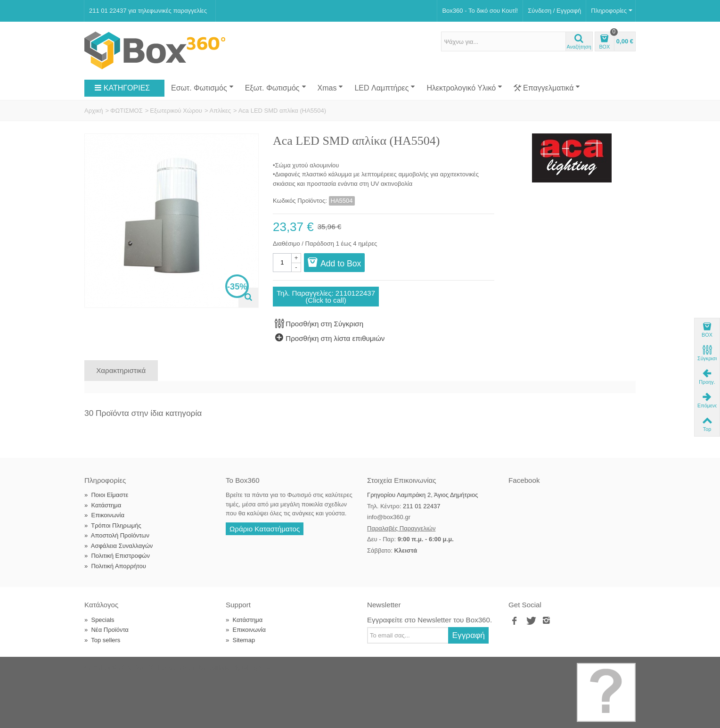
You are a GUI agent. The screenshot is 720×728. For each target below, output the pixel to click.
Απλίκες (220, 111)
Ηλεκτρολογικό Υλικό (464, 88)
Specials (99, 620)
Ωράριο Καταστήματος (265, 529)
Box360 (144, 667)
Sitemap (240, 640)
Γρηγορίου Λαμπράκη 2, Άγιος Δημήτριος (422, 495)
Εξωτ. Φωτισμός (276, 88)
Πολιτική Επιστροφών (117, 556)
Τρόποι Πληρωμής (113, 525)
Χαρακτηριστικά (121, 370)
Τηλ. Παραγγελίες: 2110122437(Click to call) (326, 297)
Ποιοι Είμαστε (106, 495)
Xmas (331, 88)
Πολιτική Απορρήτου (115, 566)
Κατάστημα (103, 505)
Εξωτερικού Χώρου (176, 111)
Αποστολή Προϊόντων (117, 535)
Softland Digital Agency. (239, 667)
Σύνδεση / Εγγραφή (554, 11)
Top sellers (102, 640)
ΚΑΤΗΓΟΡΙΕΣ (122, 88)
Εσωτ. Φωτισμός (202, 88)
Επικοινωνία (104, 515)
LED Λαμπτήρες (385, 88)
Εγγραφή (468, 635)
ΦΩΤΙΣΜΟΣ (127, 111)
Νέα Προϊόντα (106, 630)
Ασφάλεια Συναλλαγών (119, 546)
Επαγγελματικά (547, 88)
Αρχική (94, 111)
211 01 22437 (422, 506)
